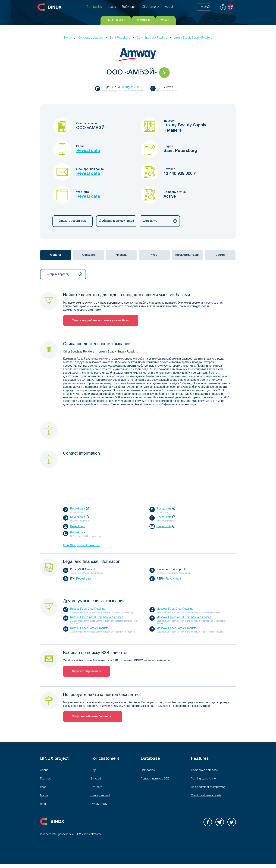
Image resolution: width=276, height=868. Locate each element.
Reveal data (88, 151)
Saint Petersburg (120, 38)
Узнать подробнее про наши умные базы (101, 321)
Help (93, 770)
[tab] (56, 255)
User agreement (100, 796)
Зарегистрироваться (87, 671)
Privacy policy (99, 804)
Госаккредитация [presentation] (187, 255)
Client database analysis (206, 796)
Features (45, 779)
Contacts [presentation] (89, 255)
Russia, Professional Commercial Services (97, 617)
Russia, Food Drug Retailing (88, 609)
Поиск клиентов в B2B (155, 779)
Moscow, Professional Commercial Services (184, 617)
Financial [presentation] (121, 255)
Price (43, 787)
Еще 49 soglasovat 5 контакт (81, 545)
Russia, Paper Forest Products (89, 628)
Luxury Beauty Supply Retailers (193, 38)
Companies (148, 770)
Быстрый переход (64, 274)
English (230, 7)
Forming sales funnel (204, 779)
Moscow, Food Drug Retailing (175, 609)
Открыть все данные (73, 221)
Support (96, 779)
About (44, 770)
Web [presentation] (154, 255)
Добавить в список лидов (116, 221)
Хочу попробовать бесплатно (93, 717)
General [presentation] (56, 255)
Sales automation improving (208, 787)
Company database (90, 38)
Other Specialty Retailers (152, 38)
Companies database (204, 770)
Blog (43, 804)
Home (68, 38)
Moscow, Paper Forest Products (176, 628)
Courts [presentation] (220, 255)
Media (44, 796)
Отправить (160, 221)
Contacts (96, 787)
